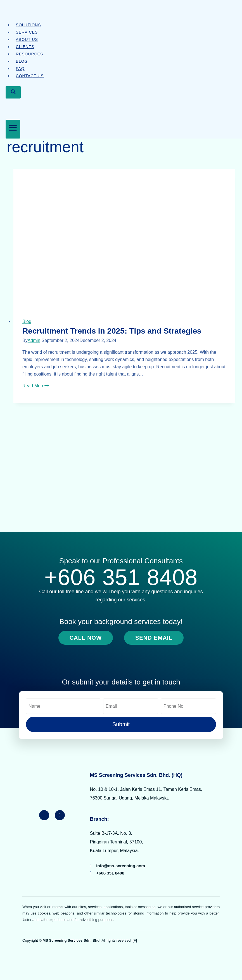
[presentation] (124, 239)
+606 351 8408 (121, 577)
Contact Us (30, 76)
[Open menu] (13, 129)
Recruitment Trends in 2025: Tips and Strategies (112, 331)
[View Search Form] (13, 92)
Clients (25, 47)
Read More (36, 386)
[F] (135, 940)
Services (27, 32)
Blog (22, 61)
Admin (34, 340)
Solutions (29, 25)
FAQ (20, 69)
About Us (27, 39)
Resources (30, 54)
